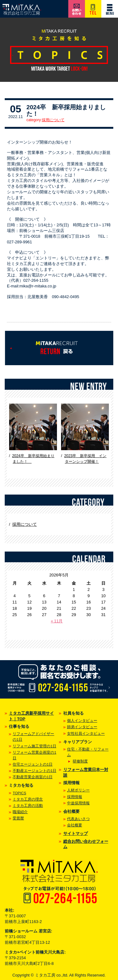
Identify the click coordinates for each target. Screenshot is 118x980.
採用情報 (75, 797)
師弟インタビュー (82, 727)
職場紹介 (20, 812)
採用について (53, 120)
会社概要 (75, 825)
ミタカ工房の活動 (28, 806)
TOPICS (19, 793)
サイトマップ (76, 833)
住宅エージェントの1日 (32, 764)
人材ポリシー (78, 790)
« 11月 (57, 621)
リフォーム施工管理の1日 (34, 746)
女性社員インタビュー (86, 734)
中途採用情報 (78, 803)
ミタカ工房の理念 (28, 799)
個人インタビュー (82, 721)
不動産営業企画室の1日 (32, 777)
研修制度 (80, 761)
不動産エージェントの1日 (34, 771)
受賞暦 (18, 818)
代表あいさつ (78, 819)
